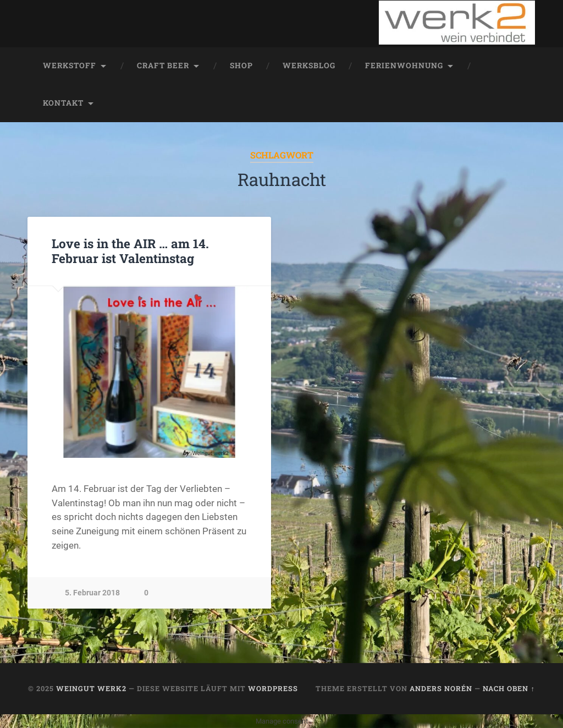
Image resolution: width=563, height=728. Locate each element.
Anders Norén (441, 688)
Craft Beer (163, 65)
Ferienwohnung (404, 65)
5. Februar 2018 (92, 593)
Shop (241, 65)
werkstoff (70, 65)
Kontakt (63, 103)
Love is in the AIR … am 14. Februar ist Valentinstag (130, 251)
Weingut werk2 (91, 688)
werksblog (309, 65)
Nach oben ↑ (509, 688)
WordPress (273, 688)
